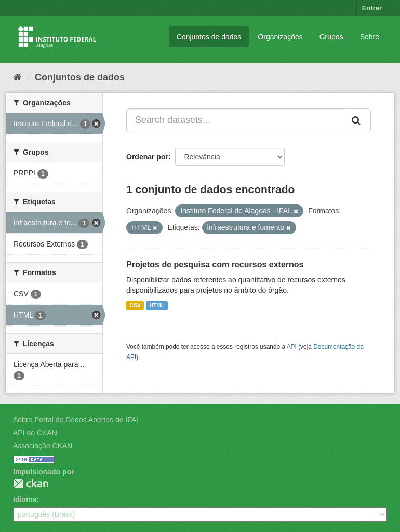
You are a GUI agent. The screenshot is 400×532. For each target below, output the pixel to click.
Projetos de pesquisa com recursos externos (215, 264)
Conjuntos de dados (209, 37)
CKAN (31, 483)
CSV (135, 305)
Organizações (280, 37)
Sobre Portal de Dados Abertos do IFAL (77, 420)
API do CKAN (35, 433)
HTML (157, 305)
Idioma (25, 499)
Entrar (372, 8)
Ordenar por (147, 157)
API (292, 347)
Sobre (370, 37)
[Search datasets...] (235, 120)
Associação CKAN (43, 446)
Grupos (331, 37)
